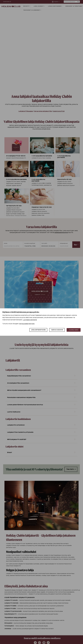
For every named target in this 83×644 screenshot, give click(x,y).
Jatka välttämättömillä (38, 330)
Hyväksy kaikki (74, 330)
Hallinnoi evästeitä (57, 330)
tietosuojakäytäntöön (27, 324)
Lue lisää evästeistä (30, 320)
